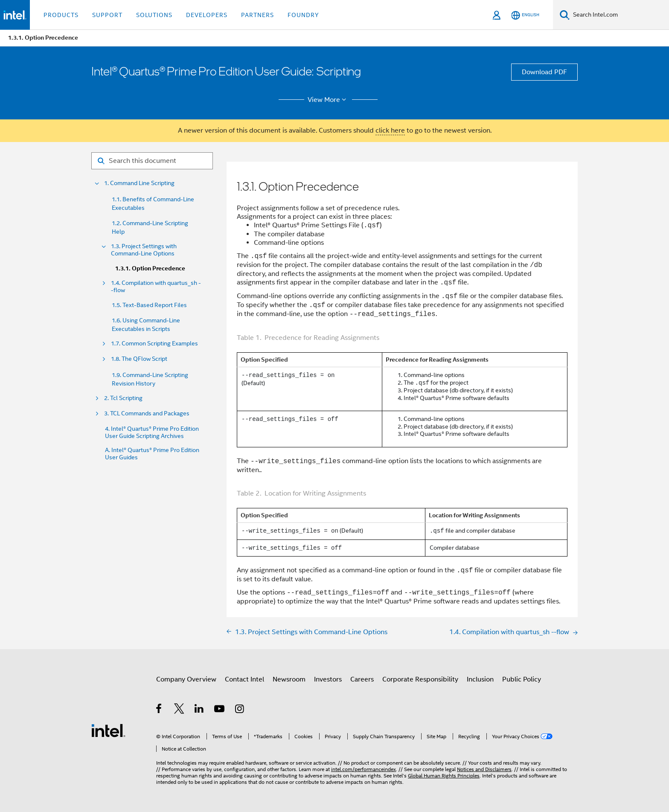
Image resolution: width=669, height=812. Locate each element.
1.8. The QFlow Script (139, 359)
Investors (328, 679)
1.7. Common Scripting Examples (154, 344)
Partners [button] (257, 15)
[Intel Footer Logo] (108, 730)
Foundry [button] (303, 15)
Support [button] (107, 15)
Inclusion (480, 679)
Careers (362, 679)
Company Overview (186, 679)
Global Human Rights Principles (444, 776)
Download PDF (544, 72)
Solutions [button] (154, 15)
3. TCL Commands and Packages (147, 413)
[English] (525, 15)
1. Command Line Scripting (139, 183)
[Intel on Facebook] (159, 710)
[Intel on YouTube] (220, 710)
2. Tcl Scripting (123, 398)
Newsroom (289, 679)
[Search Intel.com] (619, 15)
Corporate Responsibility (420, 679)
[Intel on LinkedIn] (199, 710)
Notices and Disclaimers (484, 769)
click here (390, 130)
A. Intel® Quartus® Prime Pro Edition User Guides (152, 454)
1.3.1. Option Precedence (150, 268)
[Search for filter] (152, 161)
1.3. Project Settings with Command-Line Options (144, 250)
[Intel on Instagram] (240, 710)
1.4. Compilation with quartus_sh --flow (156, 287)
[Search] (565, 15)
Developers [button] (207, 15)
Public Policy (522, 679)
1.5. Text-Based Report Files (149, 305)
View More (328, 100)
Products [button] (61, 15)
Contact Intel (244, 679)
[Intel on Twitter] (179, 710)
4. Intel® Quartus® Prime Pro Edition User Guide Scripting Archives (152, 432)
